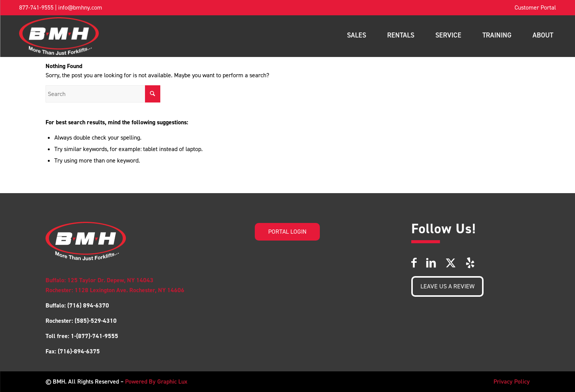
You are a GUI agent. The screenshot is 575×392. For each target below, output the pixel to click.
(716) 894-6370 (87, 305)
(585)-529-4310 (96, 321)
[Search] (103, 94)
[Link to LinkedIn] (431, 263)
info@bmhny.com (80, 7)
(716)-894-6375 (79, 351)
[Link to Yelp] (470, 263)
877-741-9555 (36, 7)
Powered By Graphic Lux (156, 381)
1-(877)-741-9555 (94, 336)
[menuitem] (535, 8)
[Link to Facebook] (414, 263)
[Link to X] (451, 263)
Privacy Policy (512, 381)
